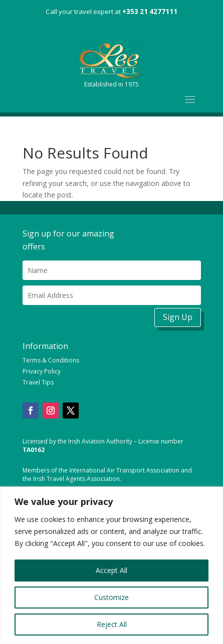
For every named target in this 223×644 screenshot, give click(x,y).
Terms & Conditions (51, 360)
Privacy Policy (42, 371)
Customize (112, 597)
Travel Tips (38, 382)
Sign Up (178, 317)
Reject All (112, 624)
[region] (112, 565)
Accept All (112, 570)
